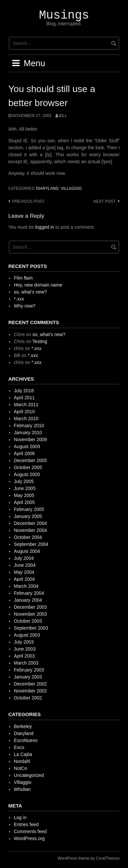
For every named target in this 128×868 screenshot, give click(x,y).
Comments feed (30, 831)
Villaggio (71, 188)
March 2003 (26, 663)
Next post (105, 201)
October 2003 (28, 621)
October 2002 (28, 698)
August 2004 (27, 551)
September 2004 (31, 544)
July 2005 (24, 481)
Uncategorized (29, 775)
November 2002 (31, 691)
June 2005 (25, 488)
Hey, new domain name (38, 285)
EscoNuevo (26, 740)
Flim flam (23, 278)
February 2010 (29, 426)
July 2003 (24, 642)
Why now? (25, 306)
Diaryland (47, 188)
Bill (63, 116)
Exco (19, 747)
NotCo (21, 768)
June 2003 (25, 649)
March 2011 (26, 405)
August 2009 (27, 446)
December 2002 (31, 684)
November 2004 (31, 530)
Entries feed (26, 824)
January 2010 (28, 433)
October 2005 (28, 467)
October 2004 (28, 537)
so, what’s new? (30, 292)
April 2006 (24, 453)
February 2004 (29, 593)
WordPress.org (29, 838)
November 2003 (31, 614)
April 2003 (24, 656)
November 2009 (31, 439)
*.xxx (19, 299)
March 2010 (26, 419)
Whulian (22, 789)
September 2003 (31, 628)
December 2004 (31, 523)
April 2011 (24, 398)
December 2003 (31, 607)
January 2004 (28, 600)
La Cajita (23, 754)
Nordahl (22, 761)
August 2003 (27, 635)
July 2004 (24, 558)
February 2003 (29, 670)
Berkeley (23, 726)
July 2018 (24, 391)
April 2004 (24, 579)
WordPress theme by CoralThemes (89, 858)
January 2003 (28, 677)
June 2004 (25, 565)
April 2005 (24, 502)
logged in (45, 227)
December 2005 (31, 460)
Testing (40, 341)
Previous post (28, 201)
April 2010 (24, 412)
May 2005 (24, 495)
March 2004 (26, 586)
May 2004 (24, 572)
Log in (20, 817)
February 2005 (29, 509)
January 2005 (28, 516)
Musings (64, 15)
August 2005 (27, 474)
